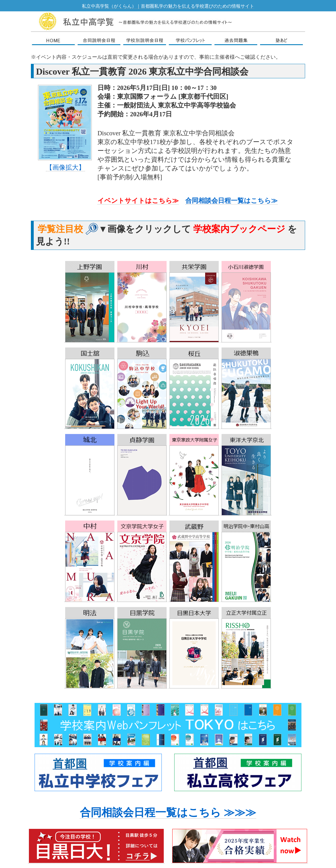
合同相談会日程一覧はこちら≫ (231, 201)
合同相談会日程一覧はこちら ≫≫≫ (168, 812)
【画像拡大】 (65, 168)
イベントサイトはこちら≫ (138, 201)
